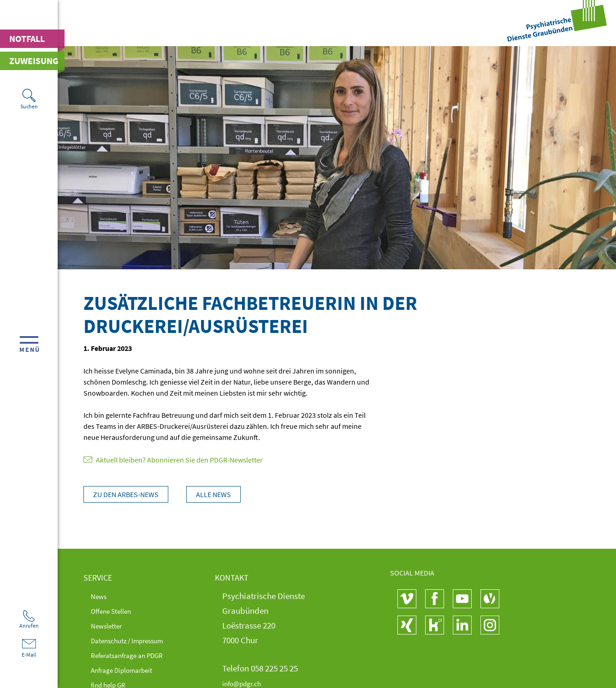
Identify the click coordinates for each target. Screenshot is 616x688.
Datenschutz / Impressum (138, 640)
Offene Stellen (116, 611)
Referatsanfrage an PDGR (137, 655)
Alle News (219, 494)
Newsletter (110, 625)
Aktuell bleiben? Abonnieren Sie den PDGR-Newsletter (173, 460)
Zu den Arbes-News (126, 494)
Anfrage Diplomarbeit (131, 670)
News (101, 596)
